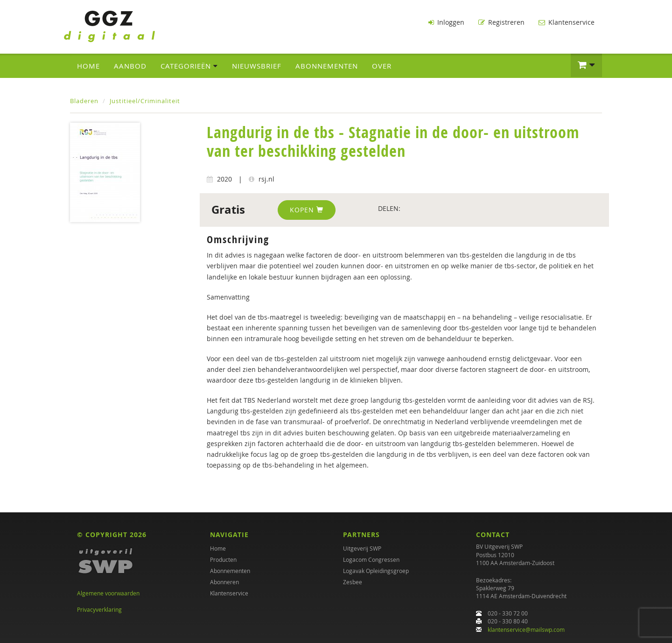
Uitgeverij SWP (362, 548)
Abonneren (224, 582)
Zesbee (353, 582)
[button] (586, 65)
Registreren (501, 22)
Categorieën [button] (189, 66)
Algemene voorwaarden (108, 593)
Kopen (307, 210)
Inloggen (446, 22)
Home (88, 66)
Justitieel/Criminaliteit (145, 101)
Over (382, 66)
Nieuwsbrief (257, 66)
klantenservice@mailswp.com (526, 629)
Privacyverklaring (99, 609)
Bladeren (84, 101)
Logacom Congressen (371, 559)
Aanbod (130, 66)
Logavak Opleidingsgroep (376, 571)
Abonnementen (327, 66)
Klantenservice (567, 22)
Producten (223, 559)
